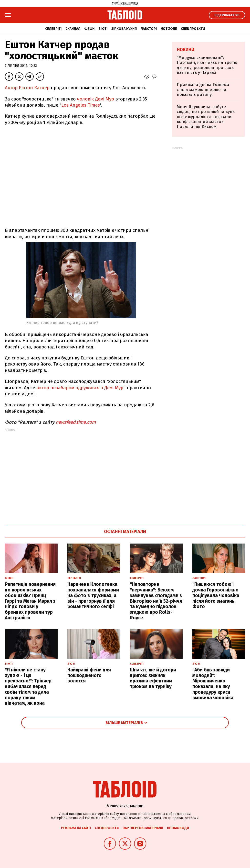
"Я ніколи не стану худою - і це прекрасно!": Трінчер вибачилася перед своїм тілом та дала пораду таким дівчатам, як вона (28, 687)
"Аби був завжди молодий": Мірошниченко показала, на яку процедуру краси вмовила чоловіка (213, 684)
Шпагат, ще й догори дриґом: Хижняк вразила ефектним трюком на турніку (153, 678)
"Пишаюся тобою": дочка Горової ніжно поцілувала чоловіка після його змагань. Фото (216, 595)
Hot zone (169, 29)
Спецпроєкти (193, 29)
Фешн (89, 29)
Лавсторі (149, 29)
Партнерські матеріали (143, 828)
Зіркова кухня (124, 29)
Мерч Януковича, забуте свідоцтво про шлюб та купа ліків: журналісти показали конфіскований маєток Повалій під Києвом (206, 117)
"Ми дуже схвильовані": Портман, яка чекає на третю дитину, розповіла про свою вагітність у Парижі (207, 65)
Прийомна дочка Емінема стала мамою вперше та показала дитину (203, 90)
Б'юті (103, 29)
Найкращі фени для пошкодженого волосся (89, 675)
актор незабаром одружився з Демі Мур (80, 388)
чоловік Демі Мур (95, 99)
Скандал (73, 29)
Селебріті (53, 29)
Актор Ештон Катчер (27, 88)
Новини (186, 50)
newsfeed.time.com (76, 422)
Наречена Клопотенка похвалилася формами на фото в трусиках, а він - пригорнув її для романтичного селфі (93, 595)
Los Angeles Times (81, 105)
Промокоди (178, 828)
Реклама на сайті (76, 828)
